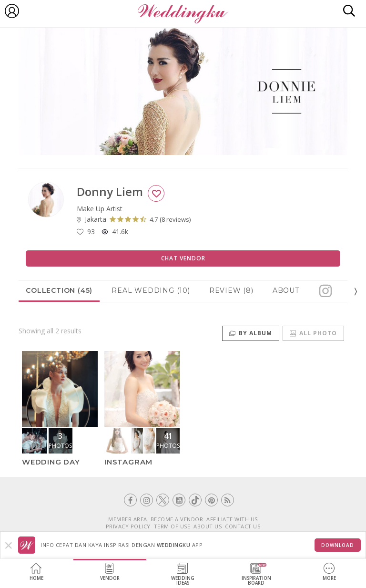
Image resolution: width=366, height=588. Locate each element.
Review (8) (231, 290)
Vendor (110, 572)
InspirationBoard (256, 574)
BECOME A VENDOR (177, 519)
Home (36, 572)
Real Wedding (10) (151, 290)
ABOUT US (208, 526)
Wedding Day (51, 462)
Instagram (128, 462)
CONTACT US (243, 526)
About (286, 290)
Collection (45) (59, 290)
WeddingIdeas (183, 574)
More (329, 572)
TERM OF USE (172, 526)
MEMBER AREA (128, 519)
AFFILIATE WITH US (232, 519)
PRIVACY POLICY (128, 526)
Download (338, 545)
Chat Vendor (183, 258)
